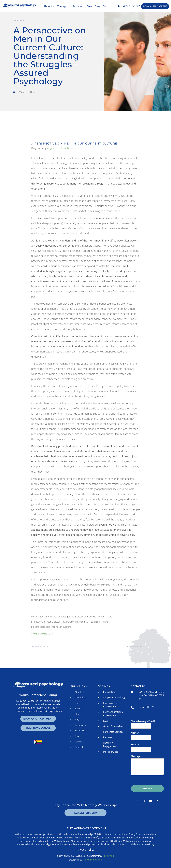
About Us (49, 6)
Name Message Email (143, 721)
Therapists (64, 6)
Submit (147, 789)
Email (135, 745)
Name (135, 733)
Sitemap (109, 856)
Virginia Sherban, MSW (60, 148)
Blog (97, 6)
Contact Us (138, 686)
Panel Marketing (92, 860)
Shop (106, 6)
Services (77, 6)
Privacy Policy (85, 850)
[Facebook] (138, 801)
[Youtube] (150, 801)
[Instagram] (144, 801)
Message (136, 756)
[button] (78, 6)
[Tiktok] (157, 801)
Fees (89, 6)
